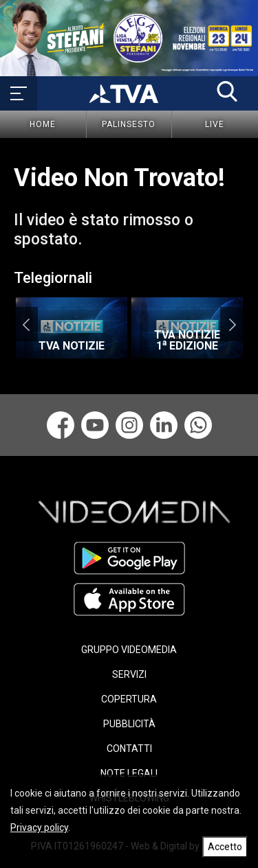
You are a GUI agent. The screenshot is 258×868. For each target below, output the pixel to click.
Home (43, 124)
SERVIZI (129, 674)
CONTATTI (129, 749)
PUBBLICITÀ (129, 724)
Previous (26, 324)
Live (215, 124)
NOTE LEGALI (129, 773)
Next (232, 324)
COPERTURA (129, 699)
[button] (227, 91)
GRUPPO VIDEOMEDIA (129, 650)
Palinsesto (129, 124)
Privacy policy (39, 827)
